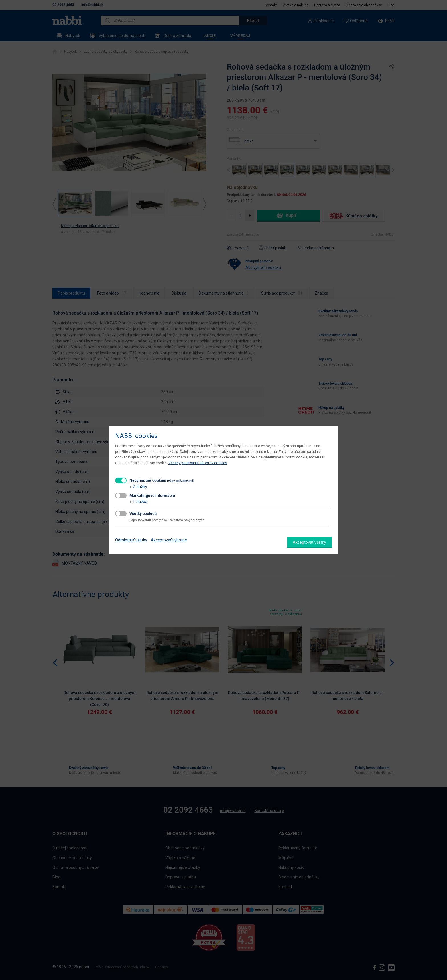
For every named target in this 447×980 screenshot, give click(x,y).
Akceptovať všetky (309, 542)
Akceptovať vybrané (169, 540)
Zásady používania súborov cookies (198, 463)
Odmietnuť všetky (131, 540)
